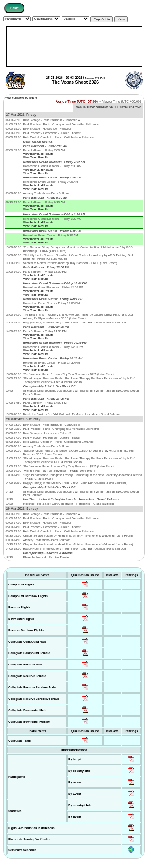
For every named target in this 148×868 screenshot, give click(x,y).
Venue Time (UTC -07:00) (77, 101)
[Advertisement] (74, 46)
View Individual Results (38, 154)
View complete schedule (21, 98)
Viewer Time (122, 101)
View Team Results (36, 157)
